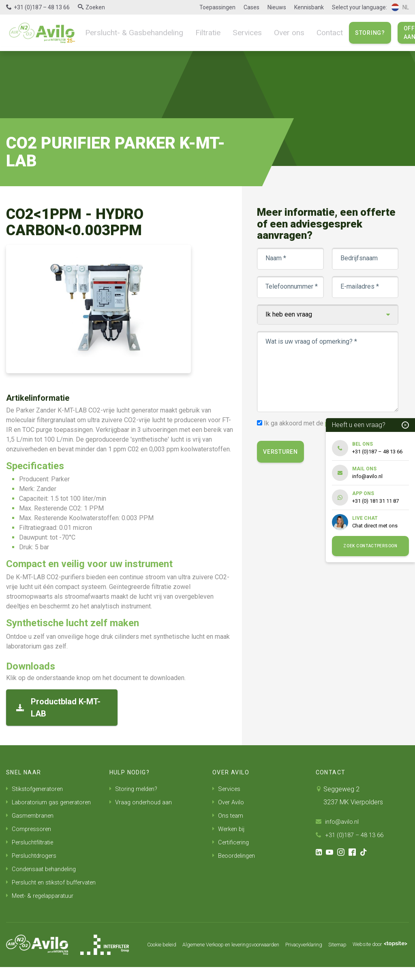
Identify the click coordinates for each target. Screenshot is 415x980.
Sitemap (349, 948)
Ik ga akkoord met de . (321, 423)
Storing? (349, 33)
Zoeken (95, 7)
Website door (160, 963)
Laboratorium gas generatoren (52, 802)
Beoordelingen (236, 854)
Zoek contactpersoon (370, 546)
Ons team (229, 815)
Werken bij (230, 828)
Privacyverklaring (310, 948)
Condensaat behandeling (44, 866)
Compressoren (30, 828)
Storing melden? (135, 789)
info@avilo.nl (338, 822)
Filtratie (197, 32)
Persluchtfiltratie (32, 841)
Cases (251, 7)
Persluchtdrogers (33, 854)
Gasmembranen (32, 815)
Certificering (232, 841)
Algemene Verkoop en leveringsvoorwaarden (226, 948)
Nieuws (277, 7)
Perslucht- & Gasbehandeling (129, 32)
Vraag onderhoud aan (143, 802)
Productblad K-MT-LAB (58, 708)
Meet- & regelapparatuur (43, 905)
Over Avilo (230, 802)
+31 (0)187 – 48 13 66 (42, 7)
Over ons (272, 32)
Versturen (282, 452)
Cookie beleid (146, 948)
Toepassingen (217, 7)
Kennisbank (309, 7)
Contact (310, 32)
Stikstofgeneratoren (37, 789)
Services (233, 32)
